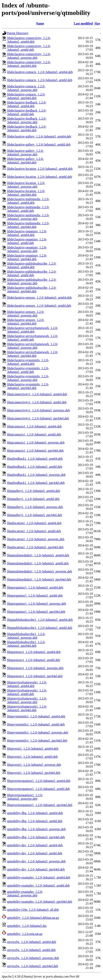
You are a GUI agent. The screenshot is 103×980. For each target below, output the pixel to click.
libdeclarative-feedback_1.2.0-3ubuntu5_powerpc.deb (27, 120)
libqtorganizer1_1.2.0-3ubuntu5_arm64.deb (35, 587)
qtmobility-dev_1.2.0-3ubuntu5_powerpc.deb (36, 861)
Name (40, 23)
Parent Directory (18, 33)
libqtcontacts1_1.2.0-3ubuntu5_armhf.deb (34, 434)
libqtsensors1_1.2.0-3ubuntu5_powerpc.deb (35, 668)
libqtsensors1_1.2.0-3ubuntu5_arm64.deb (34, 652)
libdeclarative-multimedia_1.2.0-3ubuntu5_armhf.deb (28, 209)
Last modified (83, 23)
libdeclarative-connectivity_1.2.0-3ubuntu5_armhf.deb (29, 48)
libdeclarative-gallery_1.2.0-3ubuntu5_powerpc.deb (25, 153)
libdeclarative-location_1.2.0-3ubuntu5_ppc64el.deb (26, 193)
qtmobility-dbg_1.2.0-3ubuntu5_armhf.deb (35, 821)
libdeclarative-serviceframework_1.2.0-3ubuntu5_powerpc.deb (32, 346)
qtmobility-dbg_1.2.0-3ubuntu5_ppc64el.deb (36, 837)
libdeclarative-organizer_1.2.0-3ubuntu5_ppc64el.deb (27, 257)
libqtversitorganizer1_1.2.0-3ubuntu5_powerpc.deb (25, 797)
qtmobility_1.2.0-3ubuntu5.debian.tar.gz (33, 918)
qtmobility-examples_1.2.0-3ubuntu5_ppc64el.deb (40, 902)
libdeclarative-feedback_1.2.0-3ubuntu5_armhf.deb (27, 112)
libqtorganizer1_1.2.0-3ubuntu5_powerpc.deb (37, 604)
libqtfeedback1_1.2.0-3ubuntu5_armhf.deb (35, 467)
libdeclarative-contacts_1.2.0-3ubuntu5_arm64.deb (40, 72)
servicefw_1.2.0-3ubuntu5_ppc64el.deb (33, 966)
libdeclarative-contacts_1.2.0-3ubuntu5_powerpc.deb (26, 88)
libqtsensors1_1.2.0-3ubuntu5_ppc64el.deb (35, 676)
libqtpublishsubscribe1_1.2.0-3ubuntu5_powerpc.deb (26, 636)
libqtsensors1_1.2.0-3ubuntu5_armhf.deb (34, 660)
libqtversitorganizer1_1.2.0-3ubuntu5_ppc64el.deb (40, 805)
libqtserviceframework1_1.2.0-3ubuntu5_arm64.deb (27, 684)
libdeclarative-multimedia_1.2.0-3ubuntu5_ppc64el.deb (28, 225)
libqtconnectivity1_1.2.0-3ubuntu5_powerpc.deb (38, 410)
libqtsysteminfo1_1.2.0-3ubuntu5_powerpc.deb (38, 732)
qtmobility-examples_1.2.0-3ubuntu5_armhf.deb (38, 885)
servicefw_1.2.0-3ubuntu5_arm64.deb (32, 942)
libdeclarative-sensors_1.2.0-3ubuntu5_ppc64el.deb (26, 322)
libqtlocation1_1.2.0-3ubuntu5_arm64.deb (34, 523)
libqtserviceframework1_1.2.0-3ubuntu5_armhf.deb (27, 692)
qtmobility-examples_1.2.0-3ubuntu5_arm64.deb (39, 877)
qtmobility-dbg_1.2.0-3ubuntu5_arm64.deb (35, 813)
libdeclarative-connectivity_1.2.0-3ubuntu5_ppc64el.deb (29, 64)
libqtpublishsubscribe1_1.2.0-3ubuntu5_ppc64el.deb (26, 644)
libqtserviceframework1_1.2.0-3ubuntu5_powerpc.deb (27, 700)
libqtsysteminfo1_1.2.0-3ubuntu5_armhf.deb (36, 724)
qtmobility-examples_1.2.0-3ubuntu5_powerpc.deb (25, 894)
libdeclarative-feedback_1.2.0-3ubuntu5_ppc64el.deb (27, 128)
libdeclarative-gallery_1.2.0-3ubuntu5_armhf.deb (39, 144)
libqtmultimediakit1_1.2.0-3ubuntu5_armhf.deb (38, 563)
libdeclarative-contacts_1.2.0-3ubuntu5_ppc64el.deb (26, 96)
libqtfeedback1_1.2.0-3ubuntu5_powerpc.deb (36, 475)
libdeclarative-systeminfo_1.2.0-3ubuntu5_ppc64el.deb (28, 386)
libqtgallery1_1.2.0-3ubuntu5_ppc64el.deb (35, 515)
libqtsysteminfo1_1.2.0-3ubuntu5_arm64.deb (36, 716)
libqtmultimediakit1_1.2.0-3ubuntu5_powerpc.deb (40, 571)
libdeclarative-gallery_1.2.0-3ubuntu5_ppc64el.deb (25, 161)
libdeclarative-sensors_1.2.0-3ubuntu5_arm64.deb (39, 298)
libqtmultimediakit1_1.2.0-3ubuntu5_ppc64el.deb (39, 579)
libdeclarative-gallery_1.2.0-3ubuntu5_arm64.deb (39, 136)
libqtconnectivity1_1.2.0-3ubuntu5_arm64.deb (37, 394)
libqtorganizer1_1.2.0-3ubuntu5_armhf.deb (35, 596)
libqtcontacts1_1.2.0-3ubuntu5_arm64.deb (34, 426)
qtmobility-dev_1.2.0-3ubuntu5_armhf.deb (35, 853)
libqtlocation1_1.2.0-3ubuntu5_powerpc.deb (36, 539)
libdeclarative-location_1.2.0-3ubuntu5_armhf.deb (40, 177)
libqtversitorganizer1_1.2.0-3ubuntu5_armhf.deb (38, 789)
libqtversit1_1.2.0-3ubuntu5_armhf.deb (32, 757)
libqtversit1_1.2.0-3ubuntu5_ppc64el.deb (34, 773)
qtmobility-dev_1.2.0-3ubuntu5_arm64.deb (35, 845)
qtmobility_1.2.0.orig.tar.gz (25, 934)
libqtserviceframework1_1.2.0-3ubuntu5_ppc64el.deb (27, 708)
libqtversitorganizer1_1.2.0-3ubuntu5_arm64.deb (39, 781)
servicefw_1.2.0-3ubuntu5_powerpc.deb (33, 958)
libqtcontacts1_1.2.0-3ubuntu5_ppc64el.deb (35, 451)
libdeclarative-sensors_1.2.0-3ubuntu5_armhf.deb (39, 306)
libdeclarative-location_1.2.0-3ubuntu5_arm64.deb (40, 169)
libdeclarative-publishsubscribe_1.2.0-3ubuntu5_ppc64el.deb (32, 289)
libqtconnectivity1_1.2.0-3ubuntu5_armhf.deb (37, 402)
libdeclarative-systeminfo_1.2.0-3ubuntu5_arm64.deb (28, 362)
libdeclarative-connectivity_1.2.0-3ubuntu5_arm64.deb (29, 40)
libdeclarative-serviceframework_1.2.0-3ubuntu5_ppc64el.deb (32, 354)
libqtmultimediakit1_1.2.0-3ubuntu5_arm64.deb (38, 555)
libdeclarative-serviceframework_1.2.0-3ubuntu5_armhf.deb (32, 338)
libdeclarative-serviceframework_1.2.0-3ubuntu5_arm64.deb (32, 330)
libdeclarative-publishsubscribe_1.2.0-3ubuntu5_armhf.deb (32, 273)
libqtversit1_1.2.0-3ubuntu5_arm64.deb (33, 749)
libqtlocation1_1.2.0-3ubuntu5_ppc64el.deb (35, 547)
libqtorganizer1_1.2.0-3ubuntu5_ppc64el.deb (36, 612)
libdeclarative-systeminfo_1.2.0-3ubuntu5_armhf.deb (28, 370)
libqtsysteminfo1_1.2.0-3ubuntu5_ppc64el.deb (37, 740)
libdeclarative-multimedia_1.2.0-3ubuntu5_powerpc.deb (28, 217)
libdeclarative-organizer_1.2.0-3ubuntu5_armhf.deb (27, 241)
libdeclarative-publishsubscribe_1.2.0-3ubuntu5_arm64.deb (32, 265)
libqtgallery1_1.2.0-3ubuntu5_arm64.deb (34, 491)
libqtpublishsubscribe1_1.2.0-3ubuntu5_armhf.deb (40, 628)
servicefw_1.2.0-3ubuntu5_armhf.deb (31, 950)
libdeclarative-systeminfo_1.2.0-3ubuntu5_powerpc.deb (28, 378)
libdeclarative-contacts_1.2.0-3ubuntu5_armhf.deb (40, 80)
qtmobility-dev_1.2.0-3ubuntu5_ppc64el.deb (36, 869)
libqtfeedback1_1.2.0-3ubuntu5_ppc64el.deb (36, 483)
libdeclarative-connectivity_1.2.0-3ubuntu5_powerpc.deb (29, 56)
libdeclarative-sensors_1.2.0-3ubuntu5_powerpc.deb (26, 314)
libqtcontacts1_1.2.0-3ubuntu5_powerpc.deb (36, 442)
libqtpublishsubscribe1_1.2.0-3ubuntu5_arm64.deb (40, 620)
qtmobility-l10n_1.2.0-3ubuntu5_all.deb (33, 910)
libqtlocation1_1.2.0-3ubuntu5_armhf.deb (34, 531)
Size (97, 23)
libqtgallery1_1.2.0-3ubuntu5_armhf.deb (33, 499)
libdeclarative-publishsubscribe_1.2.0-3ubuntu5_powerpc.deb (32, 281)
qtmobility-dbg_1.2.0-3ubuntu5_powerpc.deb (36, 829)
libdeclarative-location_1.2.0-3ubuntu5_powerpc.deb (26, 185)
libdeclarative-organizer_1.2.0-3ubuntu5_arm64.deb (27, 233)
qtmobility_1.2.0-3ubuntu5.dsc (27, 926)
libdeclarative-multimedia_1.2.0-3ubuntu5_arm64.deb (28, 201)
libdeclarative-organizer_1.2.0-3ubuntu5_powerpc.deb (27, 249)
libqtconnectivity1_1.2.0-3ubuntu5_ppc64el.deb (38, 418)
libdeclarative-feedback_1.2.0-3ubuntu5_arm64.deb (27, 104)
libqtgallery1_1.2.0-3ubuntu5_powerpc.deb (35, 507)
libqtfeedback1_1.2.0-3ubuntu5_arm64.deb (35, 459)
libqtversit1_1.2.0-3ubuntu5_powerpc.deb (34, 765)
